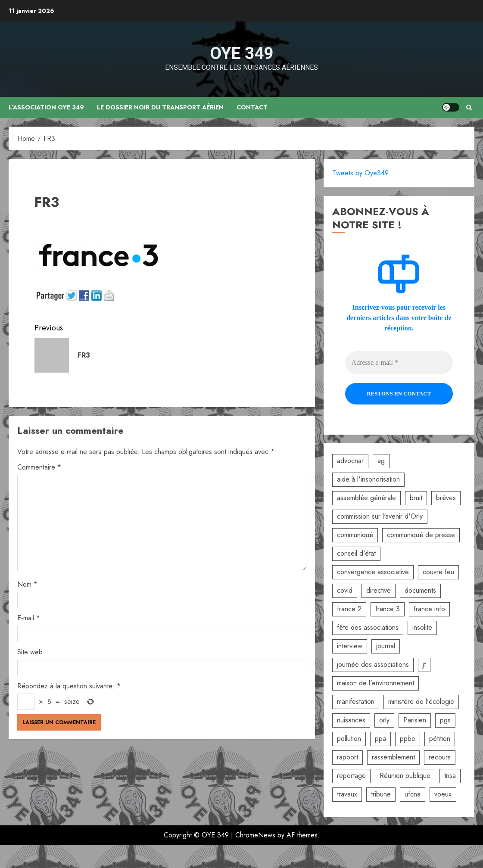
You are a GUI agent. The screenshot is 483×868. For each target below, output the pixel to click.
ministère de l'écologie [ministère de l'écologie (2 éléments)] (421, 702)
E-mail (29, 618)
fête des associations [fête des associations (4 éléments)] (368, 627)
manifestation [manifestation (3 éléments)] (356, 702)
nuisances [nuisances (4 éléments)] (351, 720)
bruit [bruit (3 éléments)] (416, 498)
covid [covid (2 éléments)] (345, 590)
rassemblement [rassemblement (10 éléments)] (393, 757)
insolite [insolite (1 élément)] (422, 627)
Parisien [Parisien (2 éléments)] (415, 720)
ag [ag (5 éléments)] (381, 461)
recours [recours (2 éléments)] (440, 757)
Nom (27, 584)
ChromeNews (255, 835)
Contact (252, 107)
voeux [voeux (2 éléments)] (443, 794)
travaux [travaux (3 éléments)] (347, 794)
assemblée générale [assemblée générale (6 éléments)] (366, 498)
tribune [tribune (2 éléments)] (381, 794)
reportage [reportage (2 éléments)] (351, 776)
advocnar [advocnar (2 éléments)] (350, 461)
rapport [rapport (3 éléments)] (347, 757)
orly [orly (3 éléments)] (384, 720)
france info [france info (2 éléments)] (429, 609)
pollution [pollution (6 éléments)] (349, 739)
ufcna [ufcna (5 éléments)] (413, 794)
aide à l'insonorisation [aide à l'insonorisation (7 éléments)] (368, 479)
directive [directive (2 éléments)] (379, 590)
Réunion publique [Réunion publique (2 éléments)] (405, 776)
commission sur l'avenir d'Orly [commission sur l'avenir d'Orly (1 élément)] (380, 516)
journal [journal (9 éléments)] (386, 646)
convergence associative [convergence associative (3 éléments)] (373, 572)
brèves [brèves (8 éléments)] (446, 498)
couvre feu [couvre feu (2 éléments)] (438, 572)
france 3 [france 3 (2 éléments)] (388, 609)
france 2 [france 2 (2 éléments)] (349, 609)
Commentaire (39, 467)
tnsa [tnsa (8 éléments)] (450, 776)
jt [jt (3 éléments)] (424, 664)
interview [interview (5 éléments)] (350, 646)
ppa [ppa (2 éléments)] (380, 739)
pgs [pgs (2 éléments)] (445, 720)
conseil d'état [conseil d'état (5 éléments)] (356, 553)
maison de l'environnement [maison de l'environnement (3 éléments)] (375, 683)
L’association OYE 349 (47, 107)
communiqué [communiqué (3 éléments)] (355, 535)
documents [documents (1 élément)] (420, 590)
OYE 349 (241, 53)
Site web (30, 652)
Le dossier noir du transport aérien (161, 107)
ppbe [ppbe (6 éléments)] (408, 739)
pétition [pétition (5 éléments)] (440, 739)
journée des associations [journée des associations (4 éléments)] (373, 664)
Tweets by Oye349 (360, 173)
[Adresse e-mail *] (399, 363)
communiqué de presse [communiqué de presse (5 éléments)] (421, 535)
